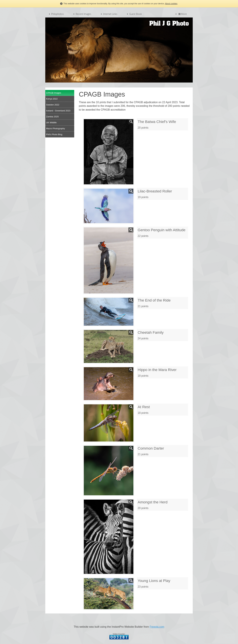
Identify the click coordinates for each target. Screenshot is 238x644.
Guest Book (136, 14)
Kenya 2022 (52, 99)
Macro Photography (55, 128)
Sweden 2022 (53, 105)
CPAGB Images (54, 93)
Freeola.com (157, 627)
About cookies (171, 4)
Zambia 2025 (52, 117)
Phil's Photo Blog (54, 134)
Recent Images (83, 14)
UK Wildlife (51, 123)
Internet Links (110, 14)
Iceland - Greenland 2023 (58, 111)
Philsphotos (58, 14)
